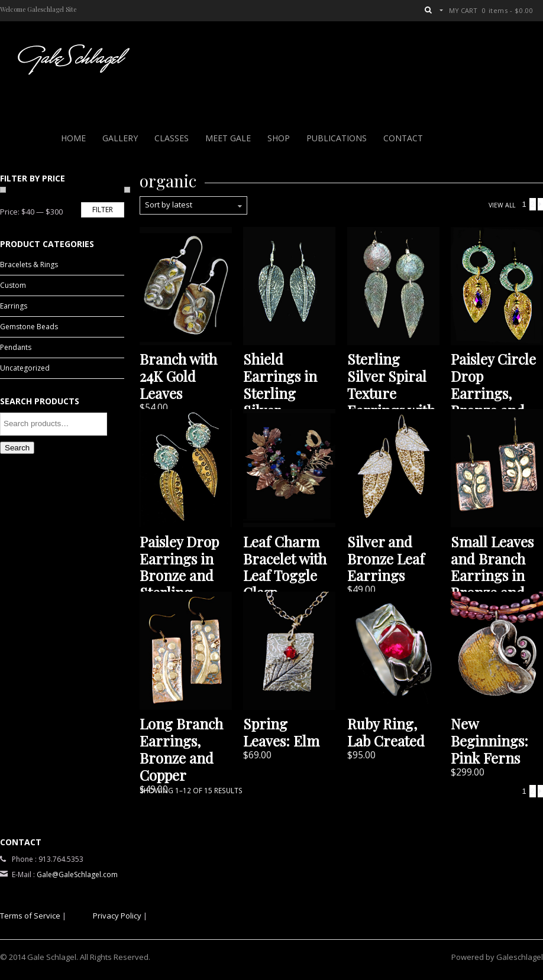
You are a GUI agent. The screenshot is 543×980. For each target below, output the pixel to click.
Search (17, 448)
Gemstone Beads (29, 327)
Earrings (14, 306)
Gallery (120, 138)
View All (502, 205)
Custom (13, 285)
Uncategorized (25, 368)
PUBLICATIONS (337, 138)
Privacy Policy (117, 916)
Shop (279, 138)
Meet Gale (228, 138)
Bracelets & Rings (29, 265)
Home (73, 138)
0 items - (508, 10)
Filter (103, 210)
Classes (172, 138)
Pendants (16, 347)
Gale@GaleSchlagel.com (77, 874)
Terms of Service (30, 916)
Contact (403, 138)
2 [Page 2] (533, 204)
